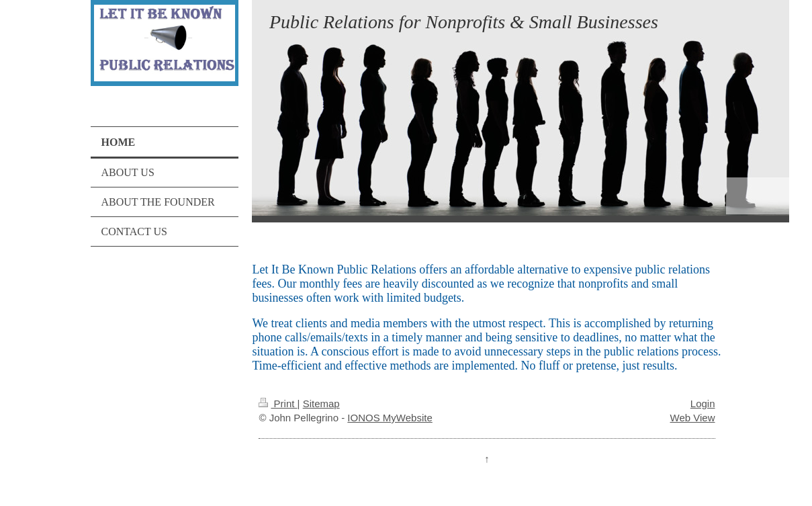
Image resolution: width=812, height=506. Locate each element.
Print (278, 404)
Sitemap (321, 404)
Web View (693, 418)
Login (703, 404)
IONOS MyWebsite (390, 418)
